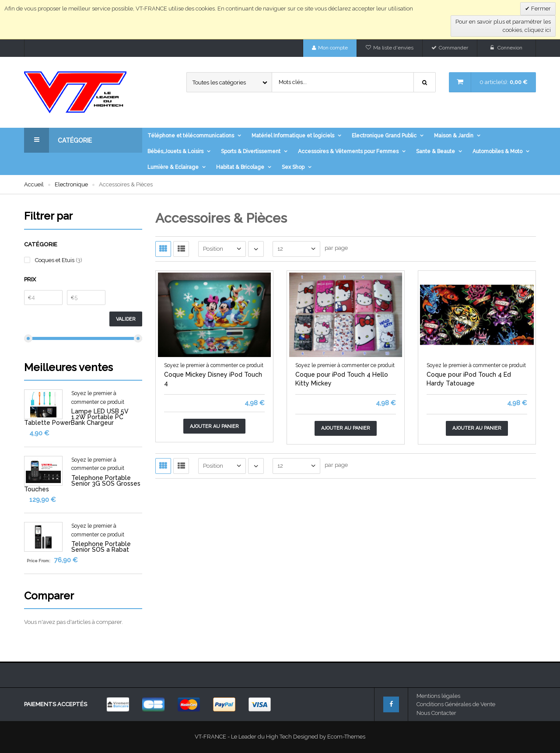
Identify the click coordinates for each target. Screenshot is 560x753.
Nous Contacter (436, 713)
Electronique (71, 184)
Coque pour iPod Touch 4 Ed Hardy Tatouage (469, 379)
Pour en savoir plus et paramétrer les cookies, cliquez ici (503, 26)
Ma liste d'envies (393, 48)
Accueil (34, 184)
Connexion (510, 48)
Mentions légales (438, 696)
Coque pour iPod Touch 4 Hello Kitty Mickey (342, 379)
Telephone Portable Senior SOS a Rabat (101, 547)
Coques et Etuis (55, 260)
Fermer (540, 9)
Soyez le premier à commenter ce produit (214, 365)
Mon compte (333, 48)
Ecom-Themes (346, 737)
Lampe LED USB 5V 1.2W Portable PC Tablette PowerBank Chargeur (76, 417)
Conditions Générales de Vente (456, 704)
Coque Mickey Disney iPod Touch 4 (213, 379)
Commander (453, 48)
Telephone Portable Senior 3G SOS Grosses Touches (82, 483)
